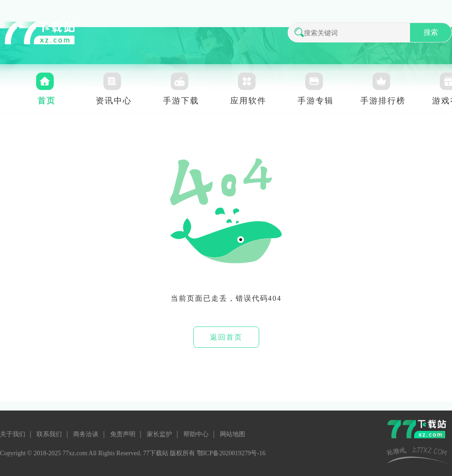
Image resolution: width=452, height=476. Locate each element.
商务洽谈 (86, 434)
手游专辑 (316, 101)
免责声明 (123, 434)
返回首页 (226, 337)
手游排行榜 (383, 101)
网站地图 (233, 434)
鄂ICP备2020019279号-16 (231, 453)
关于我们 (13, 434)
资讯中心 (114, 101)
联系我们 (49, 434)
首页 (47, 101)
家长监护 (159, 434)
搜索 (431, 32)
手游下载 (181, 101)
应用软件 (248, 101)
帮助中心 (196, 434)
